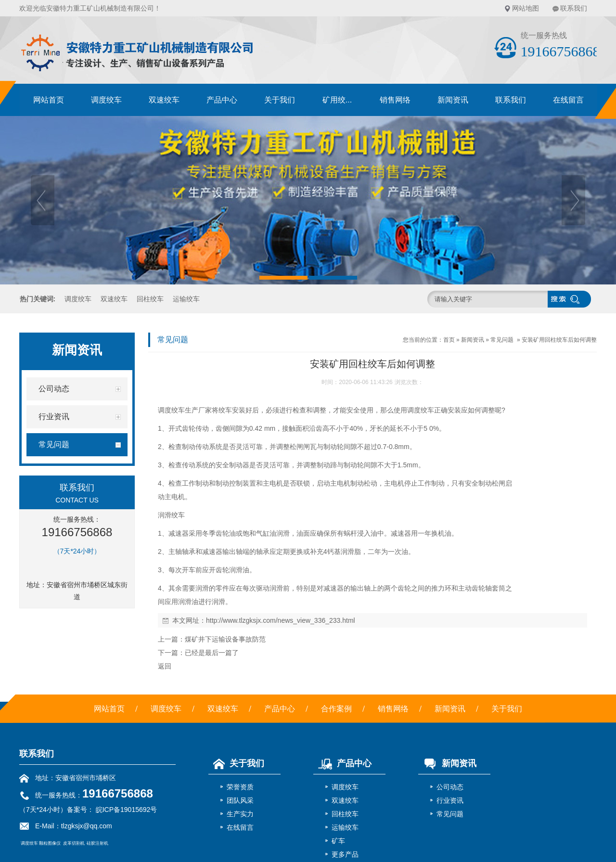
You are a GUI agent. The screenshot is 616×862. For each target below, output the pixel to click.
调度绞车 (106, 100)
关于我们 (280, 100)
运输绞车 (186, 299)
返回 (165, 666)
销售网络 (395, 100)
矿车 (338, 841)
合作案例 (336, 709)
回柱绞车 (150, 299)
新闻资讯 (453, 100)
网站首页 (49, 100)
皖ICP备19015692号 (126, 810)
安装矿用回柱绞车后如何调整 (559, 340)
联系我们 (574, 8)
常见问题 (502, 340)
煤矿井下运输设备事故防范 (225, 639)
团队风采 (240, 800)
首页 (449, 340)
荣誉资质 (240, 787)
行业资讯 (450, 800)
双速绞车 (164, 100)
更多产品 (345, 854)
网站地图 (526, 8)
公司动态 (450, 787)
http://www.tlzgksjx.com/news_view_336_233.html (281, 620)
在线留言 (568, 100)
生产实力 (240, 814)
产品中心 (222, 100)
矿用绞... (337, 100)
